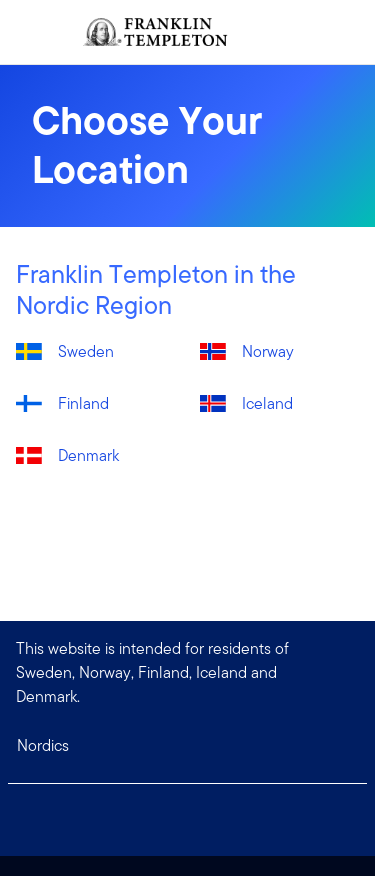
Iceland (267, 403)
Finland (83, 403)
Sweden (86, 351)
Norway (268, 351)
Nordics (43, 745)
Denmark (88, 455)
